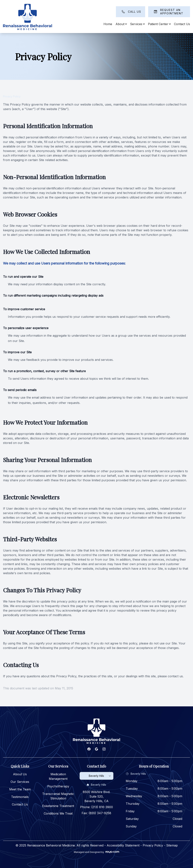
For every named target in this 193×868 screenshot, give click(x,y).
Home (108, 24)
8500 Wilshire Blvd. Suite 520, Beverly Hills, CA (96, 796)
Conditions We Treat (58, 813)
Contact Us (182, 24)
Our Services (20, 782)
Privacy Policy (153, 845)
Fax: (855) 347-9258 (96, 813)
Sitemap (172, 845)
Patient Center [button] (159, 24)
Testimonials (20, 797)
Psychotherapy (58, 786)
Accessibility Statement (123, 845)
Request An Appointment (172, 12)
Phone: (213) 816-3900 (96, 807)
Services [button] (137, 24)
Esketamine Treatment (58, 806)
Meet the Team (20, 789)
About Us (20, 774)
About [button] (121, 24)
